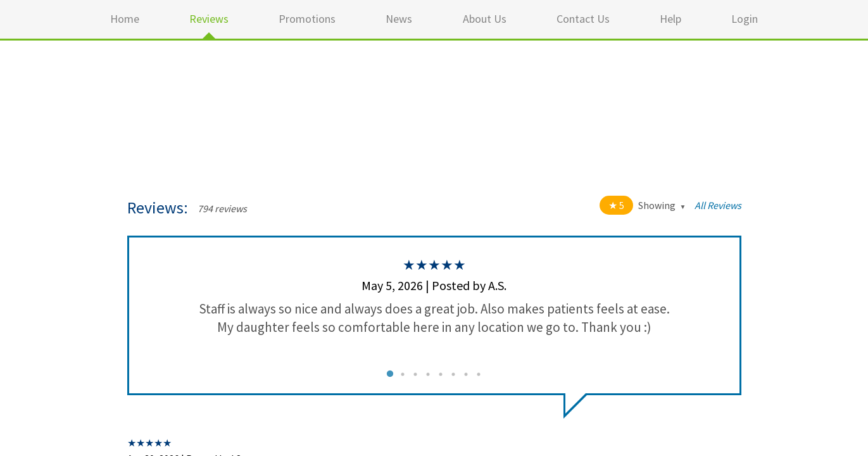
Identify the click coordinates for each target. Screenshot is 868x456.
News (399, 19)
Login (745, 19)
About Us (485, 19)
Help (670, 19)
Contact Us (583, 19)
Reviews (209, 19)
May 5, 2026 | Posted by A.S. (434, 285)
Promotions (307, 19)
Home (125, 19)
